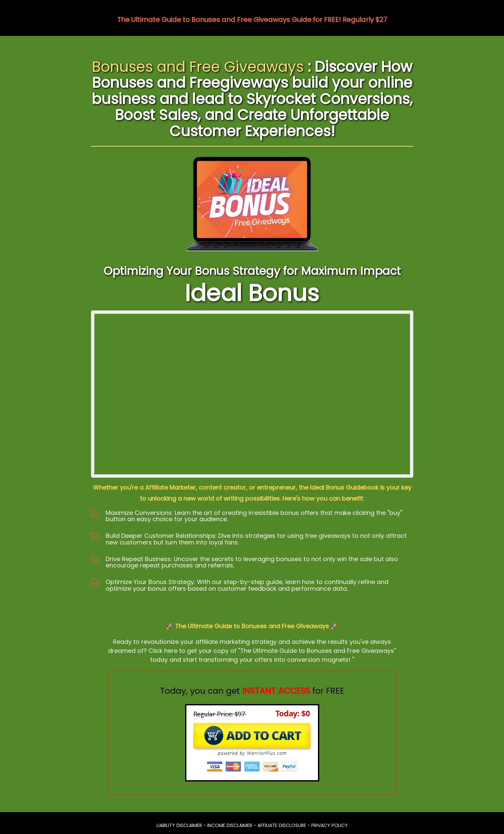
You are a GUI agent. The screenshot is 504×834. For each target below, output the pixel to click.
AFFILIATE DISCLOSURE (282, 825)
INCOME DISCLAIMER (230, 825)
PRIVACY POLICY (330, 825)
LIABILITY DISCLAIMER (179, 825)
